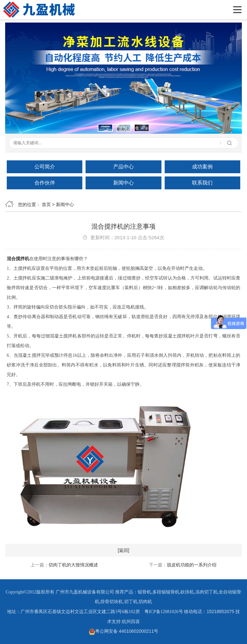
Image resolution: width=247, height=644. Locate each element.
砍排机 (187, 592)
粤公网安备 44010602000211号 (124, 631)
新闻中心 (123, 183)
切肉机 (145, 602)
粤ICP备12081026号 (164, 612)
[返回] (123, 550)
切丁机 (131, 602)
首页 (46, 204)
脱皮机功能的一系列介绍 (192, 565)
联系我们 (202, 183)
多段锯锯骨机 (166, 592)
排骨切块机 (112, 602)
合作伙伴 (45, 183)
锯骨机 (144, 592)
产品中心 (123, 167)
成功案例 (202, 167)
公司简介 (45, 167)
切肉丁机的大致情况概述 (73, 565)
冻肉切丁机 (206, 592)
